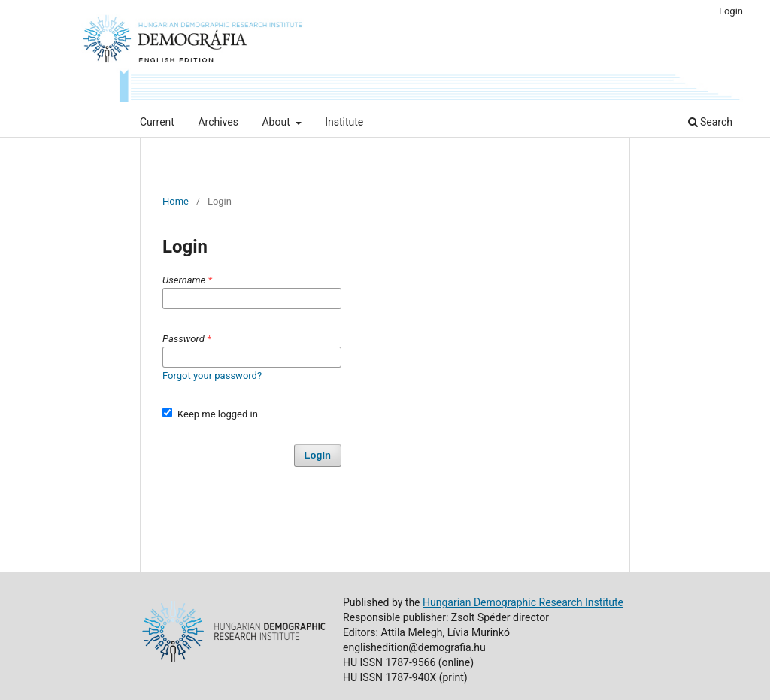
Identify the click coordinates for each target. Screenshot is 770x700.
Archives (218, 122)
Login (731, 11)
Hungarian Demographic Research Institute (523, 602)
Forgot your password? (212, 376)
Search (710, 122)
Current (157, 122)
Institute (344, 122)
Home (176, 201)
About (277, 122)
